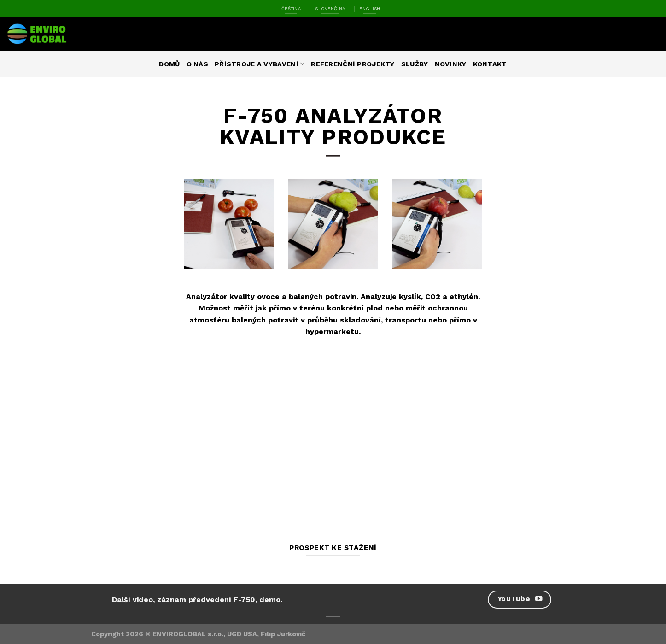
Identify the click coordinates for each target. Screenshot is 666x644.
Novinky (451, 64)
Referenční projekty (353, 64)
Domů (169, 64)
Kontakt (490, 64)
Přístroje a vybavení (260, 64)
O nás (197, 64)
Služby (415, 64)
